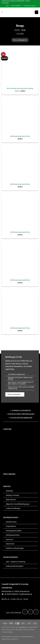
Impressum (10, 539)
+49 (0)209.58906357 (11, 594)
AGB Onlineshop (6, 637)
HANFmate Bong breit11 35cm (20, 136)
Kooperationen (11, 526)
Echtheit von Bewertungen (15, 548)
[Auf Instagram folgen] (30, 612)
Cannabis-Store (11, 522)
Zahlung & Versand (12, 495)
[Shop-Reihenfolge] (20, 40)
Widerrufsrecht (11, 500)
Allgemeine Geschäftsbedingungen (18, 504)
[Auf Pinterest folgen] (36, 612)
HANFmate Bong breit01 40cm (20, 232)
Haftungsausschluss (13, 535)
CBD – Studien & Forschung (16, 562)
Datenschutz (10, 544)
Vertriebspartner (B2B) (13, 531)
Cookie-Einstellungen (13, 508)
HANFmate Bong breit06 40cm (20, 280)
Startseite (17, 30)
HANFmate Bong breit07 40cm (20, 328)
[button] (3, 12)
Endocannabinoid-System (15, 566)
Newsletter (9, 491)
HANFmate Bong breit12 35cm (20, 184)
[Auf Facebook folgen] (25, 612)
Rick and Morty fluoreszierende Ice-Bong (20, 88)
